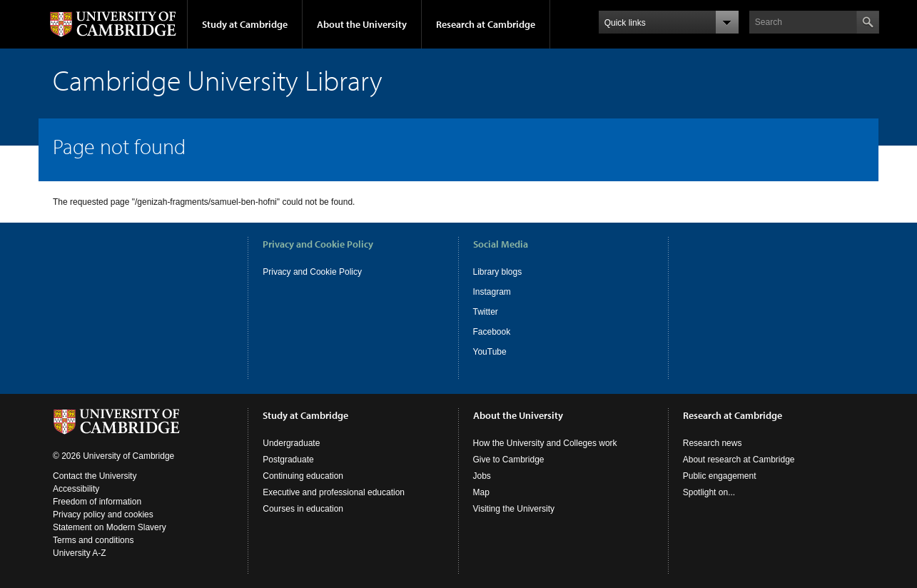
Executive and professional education (334, 492)
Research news (713, 443)
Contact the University (95, 476)
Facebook (492, 332)
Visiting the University (514, 509)
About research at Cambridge (739, 460)
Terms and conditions (93, 540)
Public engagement (720, 476)
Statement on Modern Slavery (110, 527)
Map (481, 492)
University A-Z (80, 553)
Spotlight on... (709, 492)
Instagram (492, 292)
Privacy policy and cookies (103, 514)
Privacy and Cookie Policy (312, 272)
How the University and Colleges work (545, 443)
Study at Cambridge (245, 24)
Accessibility (76, 489)
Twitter (486, 312)
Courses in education (303, 509)
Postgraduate (288, 460)
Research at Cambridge (486, 24)
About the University (362, 24)
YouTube (490, 352)
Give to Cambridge (509, 460)
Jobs (482, 476)
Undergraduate (291, 443)
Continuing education (303, 476)
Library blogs (498, 272)
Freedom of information (97, 502)
